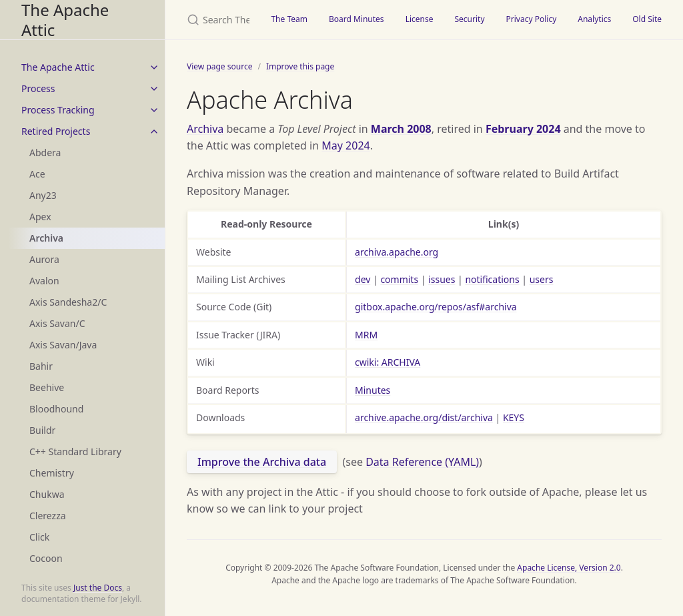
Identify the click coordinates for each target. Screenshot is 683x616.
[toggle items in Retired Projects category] (154, 131)
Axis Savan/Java (63, 345)
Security (469, 19)
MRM (366, 335)
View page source (219, 66)
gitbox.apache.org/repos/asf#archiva (436, 307)
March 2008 (401, 129)
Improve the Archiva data (262, 462)
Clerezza (48, 516)
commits (399, 279)
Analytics (594, 19)
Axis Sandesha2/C (68, 302)
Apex (40, 217)
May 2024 (346, 145)
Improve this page (300, 66)
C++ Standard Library (75, 451)
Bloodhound (56, 409)
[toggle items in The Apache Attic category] (154, 67)
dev (363, 279)
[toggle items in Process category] (154, 89)
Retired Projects (56, 131)
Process (38, 88)
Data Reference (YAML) (422, 462)
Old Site (647, 19)
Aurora (44, 259)
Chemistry (52, 473)
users (542, 279)
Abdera (45, 152)
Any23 (43, 195)
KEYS (514, 417)
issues (442, 279)
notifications (492, 279)
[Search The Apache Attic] (213, 20)
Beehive (47, 387)
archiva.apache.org (397, 252)
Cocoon (46, 558)
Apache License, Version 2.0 (569, 568)
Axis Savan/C (57, 323)
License (420, 19)
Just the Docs (98, 588)
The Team (289, 19)
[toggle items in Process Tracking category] (154, 110)
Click (39, 537)
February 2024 (523, 129)
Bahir (41, 366)
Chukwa (47, 494)
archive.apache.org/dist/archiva (424, 417)
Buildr (42, 430)
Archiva (46, 238)
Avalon (44, 281)
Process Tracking (58, 110)
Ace (37, 174)
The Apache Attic (65, 20)
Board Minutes (357, 19)
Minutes (373, 390)
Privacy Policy (532, 19)
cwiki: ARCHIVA (388, 362)
